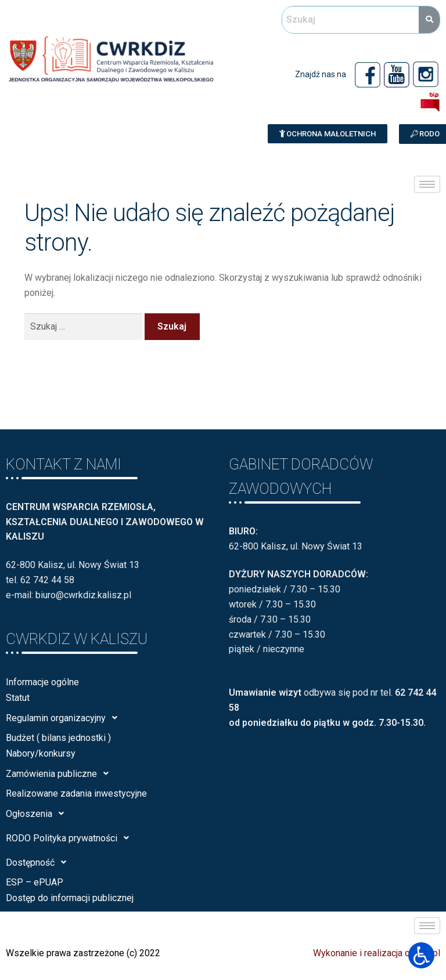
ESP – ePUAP (35, 882)
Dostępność (39, 862)
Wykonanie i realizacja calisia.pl (377, 953)
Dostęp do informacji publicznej (70, 898)
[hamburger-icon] (427, 184)
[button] (328, 134)
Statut (18, 698)
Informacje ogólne (42, 682)
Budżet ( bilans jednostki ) (58, 738)
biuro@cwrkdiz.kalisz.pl (83, 595)
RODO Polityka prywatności (71, 838)
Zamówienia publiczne (60, 773)
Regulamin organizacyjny (65, 718)
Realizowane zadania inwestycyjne (76, 793)
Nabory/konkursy (41, 753)
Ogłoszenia (38, 813)
